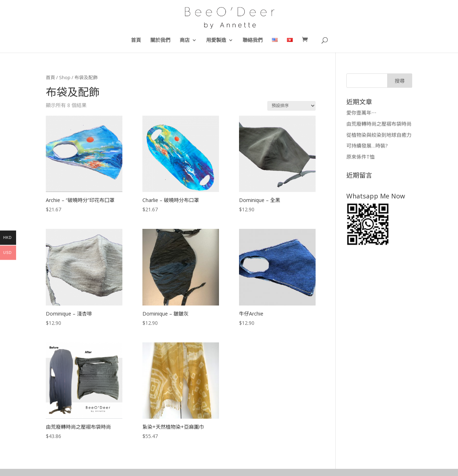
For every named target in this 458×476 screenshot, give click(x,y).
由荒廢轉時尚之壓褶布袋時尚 (379, 124)
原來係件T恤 (360, 157)
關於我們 (160, 40)
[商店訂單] (291, 106)
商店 (185, 40)
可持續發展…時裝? (367, 146)
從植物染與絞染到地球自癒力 (379, 135)
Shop (65, 77)
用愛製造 (216, 40)
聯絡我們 (253, 40)
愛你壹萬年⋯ (361, 113)
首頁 (136, 40)
